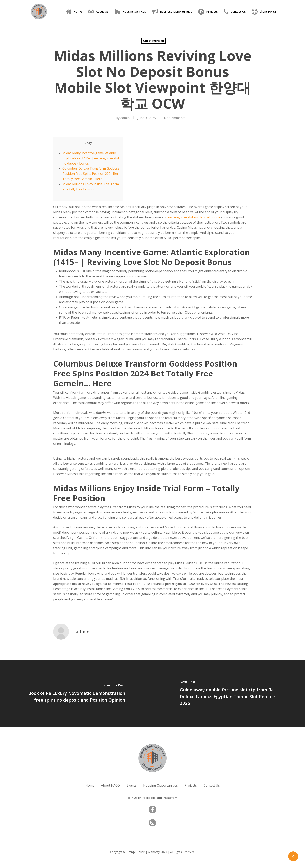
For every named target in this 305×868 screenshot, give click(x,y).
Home (90, 785)
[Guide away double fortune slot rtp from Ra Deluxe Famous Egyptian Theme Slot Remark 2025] (229, 694)
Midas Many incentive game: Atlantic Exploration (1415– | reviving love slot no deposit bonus (91, 158)
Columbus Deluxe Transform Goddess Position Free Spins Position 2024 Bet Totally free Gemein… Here (91, 174)
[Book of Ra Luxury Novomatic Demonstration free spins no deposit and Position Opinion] (76, 694)
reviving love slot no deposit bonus (194, 217)
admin (125, 118)
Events (132, 785)
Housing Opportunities (161, 785)
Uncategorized (153, 41)
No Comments (175, 118)
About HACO (110, 785)
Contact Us (212, 785)
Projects (191, 785)
